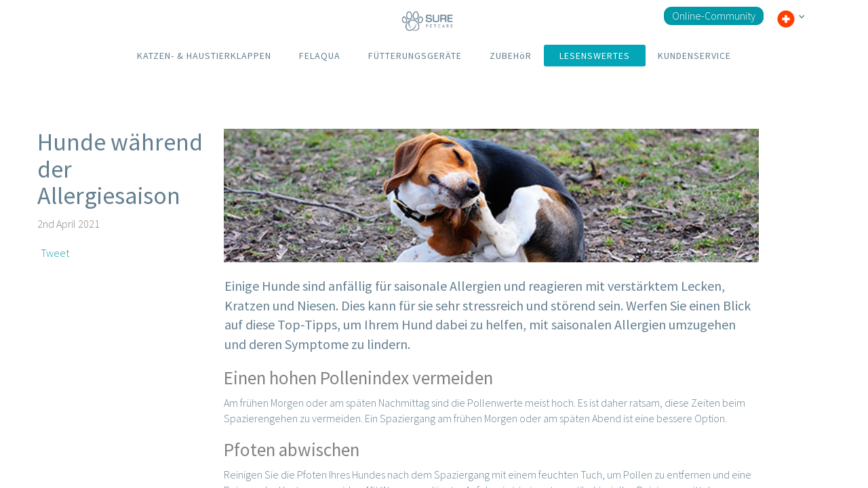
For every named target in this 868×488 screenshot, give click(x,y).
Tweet (55, 253)
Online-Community (714, 16)
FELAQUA (320, 56)
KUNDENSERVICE (694, 56)
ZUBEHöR (511, 56)
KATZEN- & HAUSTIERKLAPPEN (204, 56)
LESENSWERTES (595, 56)
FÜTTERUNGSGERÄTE (415, 56)
